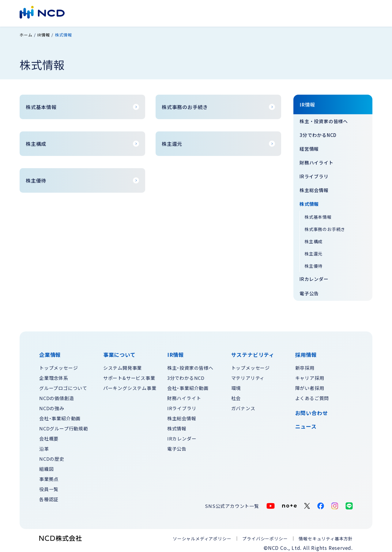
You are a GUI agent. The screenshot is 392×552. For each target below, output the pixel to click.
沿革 (44, 446)
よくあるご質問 (312, 396)
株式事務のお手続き (325, 227)
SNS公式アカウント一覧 (232, 504)
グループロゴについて (63, 386)
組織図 (46, 467)
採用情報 (298, 13)
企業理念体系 (54, 376)
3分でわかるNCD (318, 133)
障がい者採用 (310, 386)
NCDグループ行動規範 (64, 426)
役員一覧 (49, 487)
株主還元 (313, 251)
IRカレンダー (314, 277)
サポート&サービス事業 (129, 376)
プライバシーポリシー (265, 536)
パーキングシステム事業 (130, 386)
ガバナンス (243, 406)
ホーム (26, 33)
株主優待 (313, 264)
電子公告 (309, 291)
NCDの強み (52, 406)
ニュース (306, 424)
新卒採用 (305, 366)
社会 (236, 396)
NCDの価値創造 (57, 396)
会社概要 (49, 436)
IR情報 (197, 13)
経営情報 (309, 147)
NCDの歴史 (52, 457)
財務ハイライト (317, 160)
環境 (236, 386)
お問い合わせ (331, 13)
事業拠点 (49, 477)
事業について (166, 13)
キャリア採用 (310, 376)
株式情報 (309, 202)
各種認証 (49, 497)
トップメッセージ (58, 366)
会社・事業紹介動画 (60, 416)
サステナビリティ (232, 13)
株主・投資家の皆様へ (324, 119)
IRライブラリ (314, 174)
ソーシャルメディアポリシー (202, 536)
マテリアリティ (248, 376)
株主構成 (313, 239)
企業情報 (133, 13)
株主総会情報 (314, 188)
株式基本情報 (318, 215)
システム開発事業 (123, 366)
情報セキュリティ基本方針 (326, 536)
